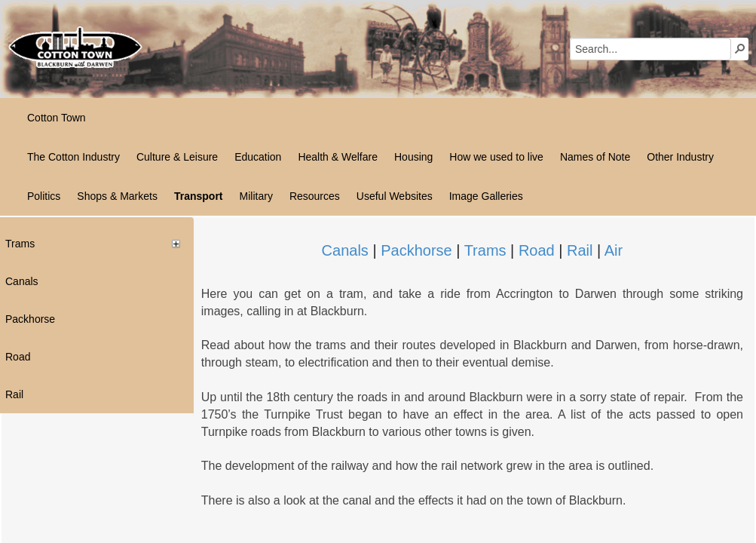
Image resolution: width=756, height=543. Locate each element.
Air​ (614, 250)
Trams (485, 250)
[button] (740, 48)
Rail (580, 250)
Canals (345, 250)
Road (537, 250)
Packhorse (416, 250)
